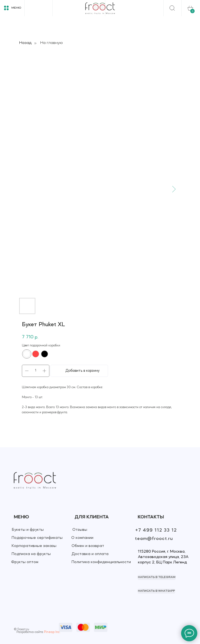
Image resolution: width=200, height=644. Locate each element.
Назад (25, 43)
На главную (52, 43)
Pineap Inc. (52, 632)
